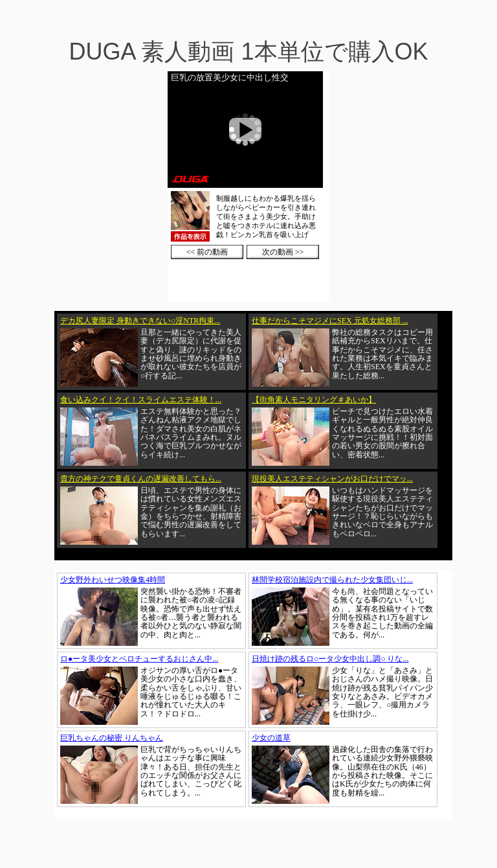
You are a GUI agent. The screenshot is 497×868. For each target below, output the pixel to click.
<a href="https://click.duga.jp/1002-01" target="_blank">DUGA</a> (248, 186)
